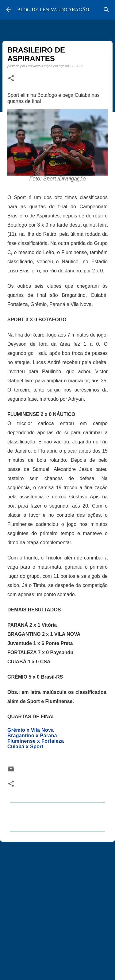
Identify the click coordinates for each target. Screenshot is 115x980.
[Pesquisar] (106, 10)
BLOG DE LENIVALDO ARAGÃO (53, 10)
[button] (11, 78)
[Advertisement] (57, 908)
